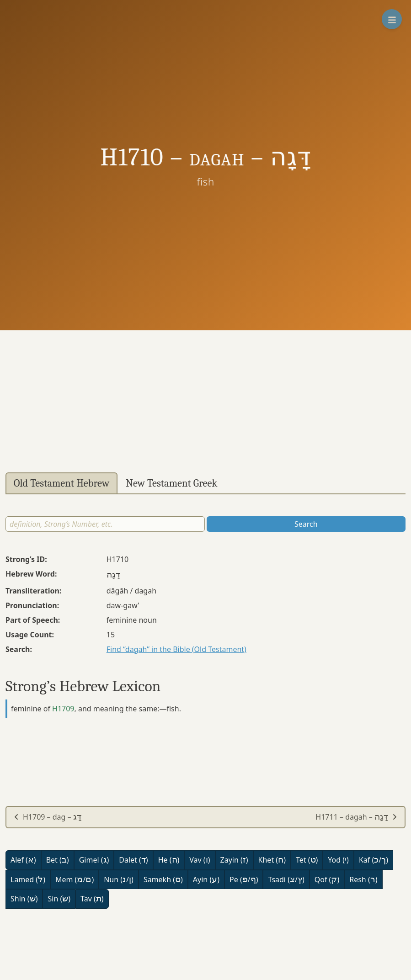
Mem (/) (75, 879)
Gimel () (94, 860)
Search (306, 524)
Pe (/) (244, 879)
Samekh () (163, 879)
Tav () (92, 899)
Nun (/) (119, 879)
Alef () (23, 860)
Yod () (338, 860)
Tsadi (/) (286, 879)
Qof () (327, 879)
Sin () (59, 899)
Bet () (58, 860)
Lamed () (28, 879)
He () (169, 860)
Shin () (24, 899)
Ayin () (206, 879)
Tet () (307, 860)
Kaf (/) (374, 860)
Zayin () (234, 860)
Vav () (200, 860)
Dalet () (133, 860)
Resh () (363, 879)
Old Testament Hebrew (61, 483)
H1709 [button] (63, 709)
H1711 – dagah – (356, 817)
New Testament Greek (171, 483)
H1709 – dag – (48, 817)
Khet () (272, 860)
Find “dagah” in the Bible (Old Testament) (176, 649)
